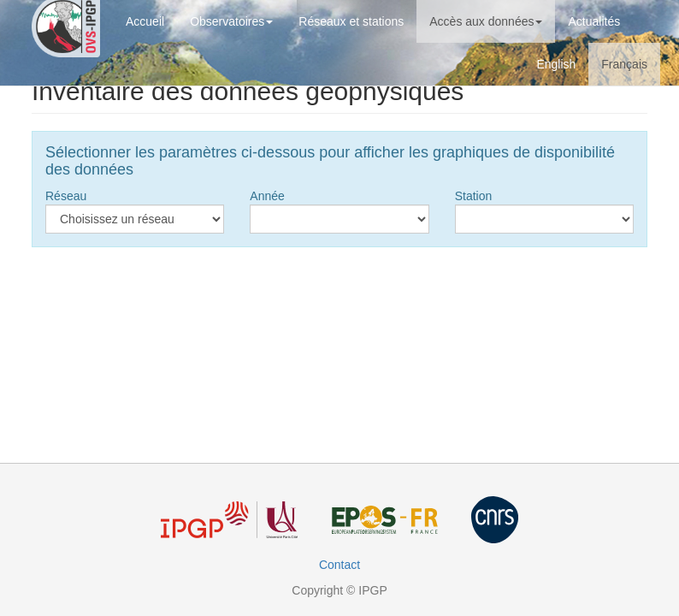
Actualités (594, 21)
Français (624, 64)
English (556, 64)
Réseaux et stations (351, 21)
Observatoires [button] (231, 21)
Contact (339, 565)
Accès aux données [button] (486, 21)
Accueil (145, 21)
